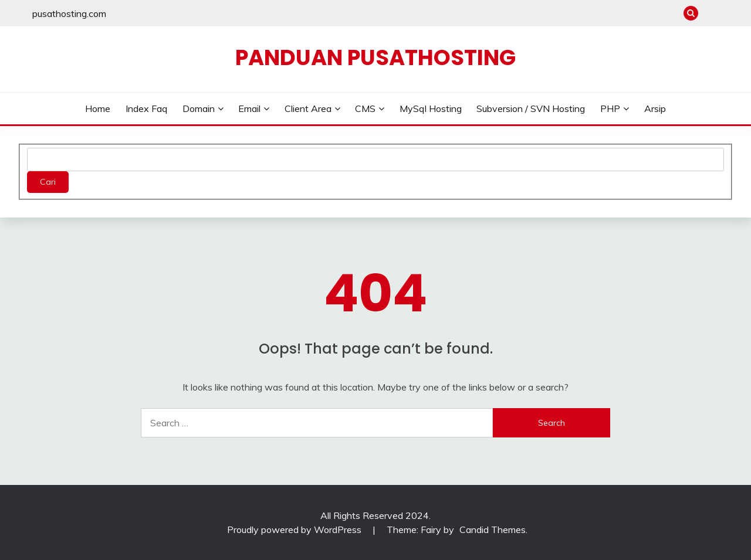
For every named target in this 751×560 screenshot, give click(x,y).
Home (98, 108)
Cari (48, 182)
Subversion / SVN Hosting (531, 108)
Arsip (655, 108)
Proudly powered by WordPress (295, 530)
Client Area (308, 108)
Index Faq (146, 108)
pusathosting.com (69, 13)
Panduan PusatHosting (375, 57)
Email (249, 108)
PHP (610, 108)
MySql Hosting (431, 108)
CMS (365, 108)
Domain (199, 108)
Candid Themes (493, 530)
